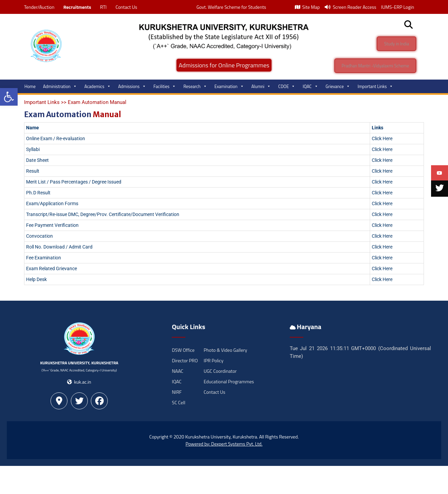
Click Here (382, 138)
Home (30, 86)
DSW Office (183, 350)
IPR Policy (213, 360)
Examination (229, 86)
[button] (9, 97)
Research (195, 86)
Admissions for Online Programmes (224, 65)
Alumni (261, 86)
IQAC (310, 86)
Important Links (375, 86)
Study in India (396, 44)
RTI (103, 7)
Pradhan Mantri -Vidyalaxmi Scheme (375, 66)
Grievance (338, 86)
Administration (60, 86)
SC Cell (178, 402)
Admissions (132, 86)
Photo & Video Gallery (225, 350)
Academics (98, 86)
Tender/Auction (39, 7)
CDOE (287, 86)
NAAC (178, 371)
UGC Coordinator (220, 371)
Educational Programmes (229, 381)
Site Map (307, 7)
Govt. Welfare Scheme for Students (231, 7)
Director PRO (185, 360)
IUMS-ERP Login (398, 7)
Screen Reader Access (351, 7)
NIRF (177, 392)
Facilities (165, 86)
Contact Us (126, 7)
